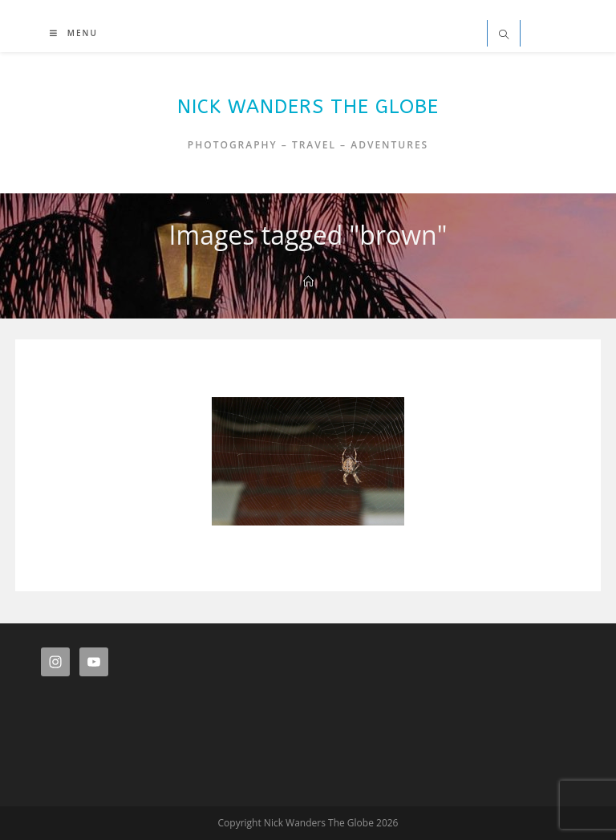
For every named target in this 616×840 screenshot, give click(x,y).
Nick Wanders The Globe (308, 107)
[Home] (308, 282)
